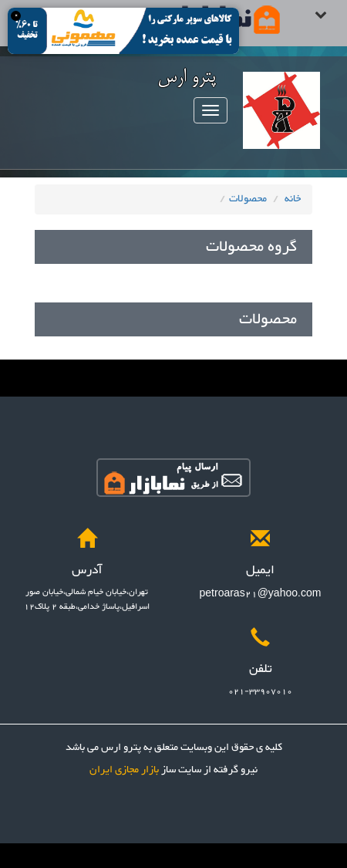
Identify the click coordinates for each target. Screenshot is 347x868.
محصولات (248, 199)
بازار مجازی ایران (124, 770)
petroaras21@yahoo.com (261, 594)
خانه (293, 199)
